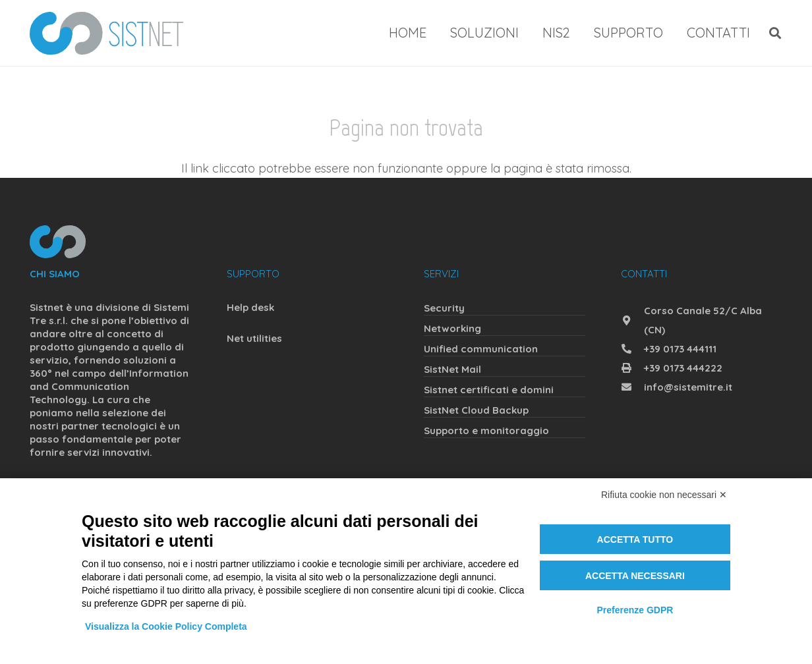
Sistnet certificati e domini (489, 390)
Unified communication (481, 349)
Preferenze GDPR (635, 610)
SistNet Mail (452, 369)
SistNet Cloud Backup (476, 410)
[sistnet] (106, 33)
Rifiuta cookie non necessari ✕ (664, 495)
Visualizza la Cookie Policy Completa (166, 626)
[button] (775, 33)
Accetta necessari (635, 576)
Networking (452, 328)
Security (444, 308)
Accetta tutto (635, 539)
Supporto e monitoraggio (486, 430)
